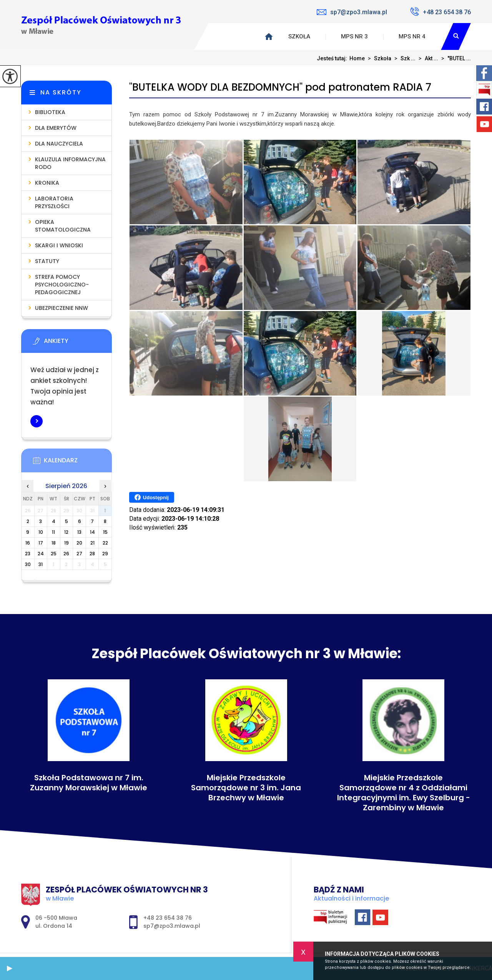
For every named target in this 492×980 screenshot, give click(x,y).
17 (41, 543)
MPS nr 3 (354, 36)
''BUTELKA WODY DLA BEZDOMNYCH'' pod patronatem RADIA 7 (280, 87)
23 (28, 554)
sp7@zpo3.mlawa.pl (352, 12)
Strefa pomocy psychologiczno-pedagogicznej (62, 285)
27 (79, 554)
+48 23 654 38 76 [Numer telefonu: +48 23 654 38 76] (168, 918)
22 (105, 543)
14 (92, 532)
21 (92, 543)
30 (28, 564)
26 (66, 554)
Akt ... (427, 58)
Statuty (47, 261)
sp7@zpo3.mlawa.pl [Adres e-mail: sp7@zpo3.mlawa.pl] (172, 926)
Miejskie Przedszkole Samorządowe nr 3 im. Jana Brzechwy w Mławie (246, 788)
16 (28, 543)
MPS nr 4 (412, 36)
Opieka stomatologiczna (63, 226)
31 (41, 564)
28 (92, 554)
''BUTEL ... (455, 58)
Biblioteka (50, 112)
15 (105, 532)
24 (41, 554)
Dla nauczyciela (59, 144)
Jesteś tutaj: (333, 58)
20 (79, 543)
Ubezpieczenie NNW (61, 308)
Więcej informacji (37, 421)
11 (53, 532)
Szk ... (403, 58)
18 (54, 543)
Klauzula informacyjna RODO (70, 163)
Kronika (47, 183)
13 (79, 532)
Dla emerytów (56, 128)
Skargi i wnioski (59, 245)
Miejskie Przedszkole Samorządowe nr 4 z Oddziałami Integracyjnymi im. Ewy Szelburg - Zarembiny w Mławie (404, 793)
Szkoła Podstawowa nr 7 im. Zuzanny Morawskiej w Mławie (89, 783)
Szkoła (299, 36)
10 (41, 532)
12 (66, 532)
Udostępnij (152, 497)
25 (54, 554)
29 (105, 554)
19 (66, 543)
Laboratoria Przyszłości (54, 202)
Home (357, 58)
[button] (10, 968)
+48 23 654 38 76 (440, 12)
